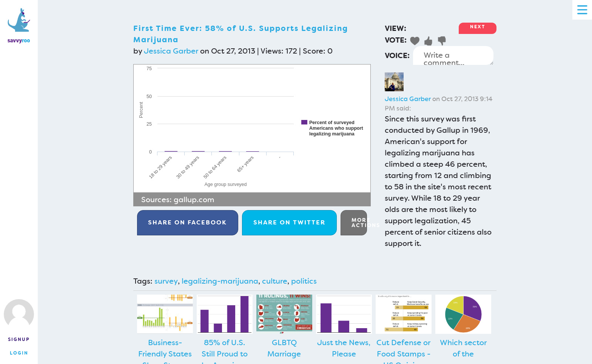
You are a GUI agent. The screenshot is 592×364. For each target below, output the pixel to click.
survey (166, 281)
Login (19, 353)
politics (304, 281)
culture (275, 281)
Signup (19, 339)
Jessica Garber (171, 51)
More (359, 223)
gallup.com (194, 200)
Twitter (289, 222)
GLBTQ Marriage (284, 348)
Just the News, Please (344, 348)
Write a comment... (453, 55)
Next (478, 27)
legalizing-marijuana (220, 281)
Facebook (187, 222)
